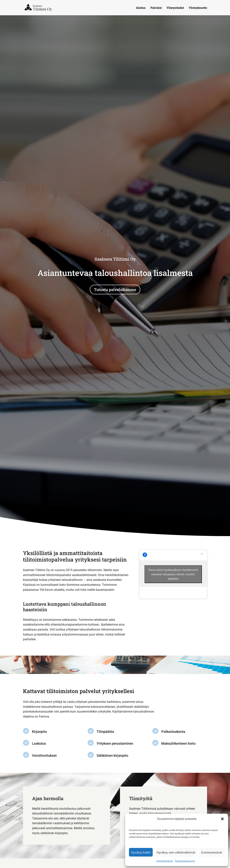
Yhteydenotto (198, 8)
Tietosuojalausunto (185, 861)
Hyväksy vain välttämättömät (176, 852)
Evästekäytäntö (165, 861)
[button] (222, 819)
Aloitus (141, 8)
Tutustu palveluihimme (115, 290)
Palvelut (156, 8)
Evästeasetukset (212, 852)
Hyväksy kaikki (141, 852)
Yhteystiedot (175, 8)
